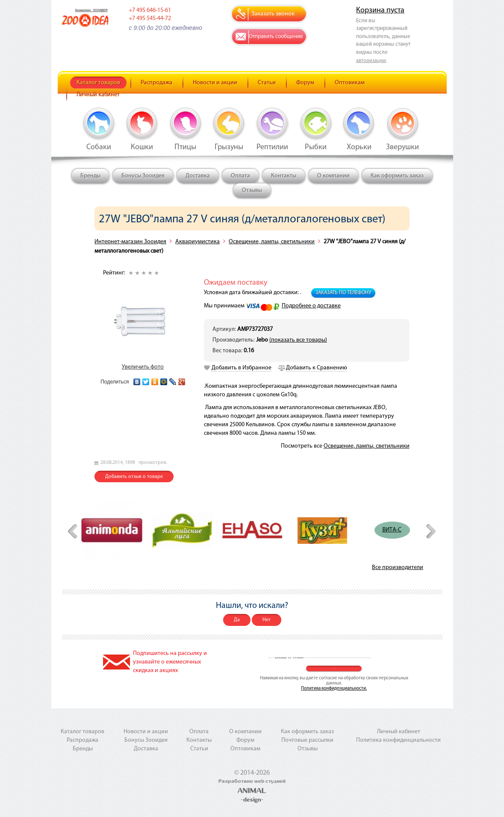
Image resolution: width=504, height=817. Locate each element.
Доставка (198, 176)
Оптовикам (350, 83)
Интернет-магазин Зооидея (130, 242)
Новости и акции (215, 83)
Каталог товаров (98, 83)
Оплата (240, 176)
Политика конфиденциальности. (334, 689)
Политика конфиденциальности (398, 740)
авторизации (371, 61)
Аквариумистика (197, 242)
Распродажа (156, 83)
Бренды (90, 176)
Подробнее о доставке (311, 306)
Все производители (398, 568)
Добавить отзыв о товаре (134, 477)
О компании (333, 176)
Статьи (267, 83)
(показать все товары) (298, 340)
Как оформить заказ (397, 176)
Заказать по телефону (343, 293)
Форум (305, 83)
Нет (267, 620)
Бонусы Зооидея (143, 176)
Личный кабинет (98, 95)
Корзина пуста (380, 10)
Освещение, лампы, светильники (272, 242)
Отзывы (252, 190)
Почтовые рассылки (307, 740)
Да (237, 620)
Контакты (284, 176)
